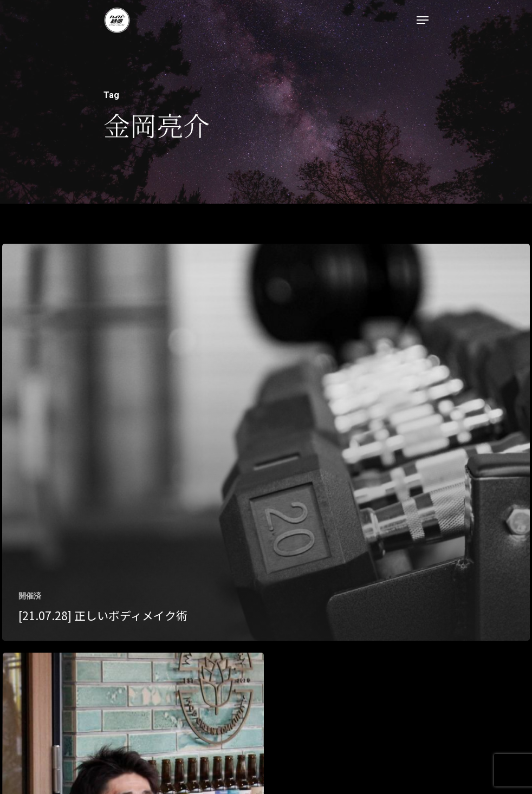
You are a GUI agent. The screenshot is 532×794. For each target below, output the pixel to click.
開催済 (30, 596)
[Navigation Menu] (423, 20)
